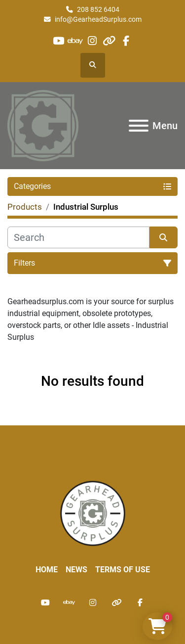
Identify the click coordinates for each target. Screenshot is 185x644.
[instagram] (92, 41)
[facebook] (126, 41)
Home (47, 570)
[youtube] (58, 41)
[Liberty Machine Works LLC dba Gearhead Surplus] (93, 513)
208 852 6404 (98, 9)
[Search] (78, 237)
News (76, 570)
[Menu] (139, 126)
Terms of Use (123, 570)
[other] (109, 41)
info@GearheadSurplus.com (98, 19)
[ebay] (75, 41)
